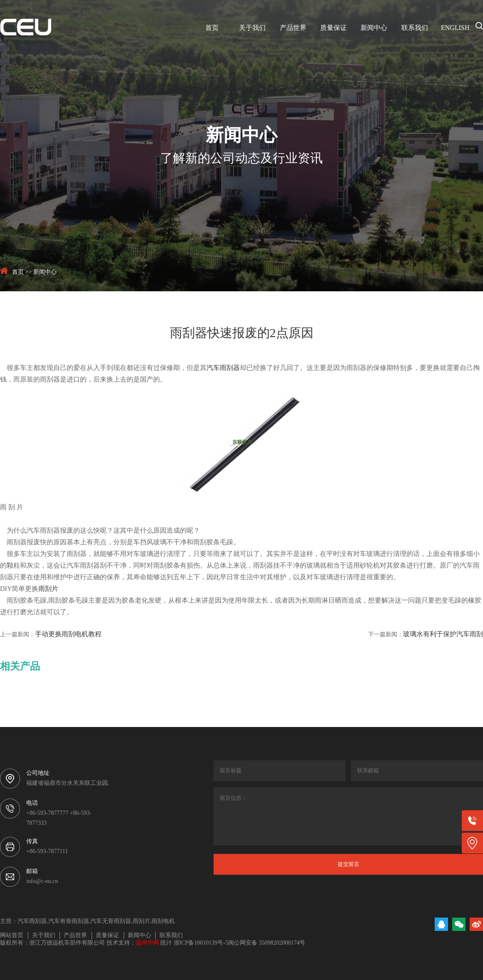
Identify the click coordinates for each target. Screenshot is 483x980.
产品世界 (293, 28)
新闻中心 (374, 28)
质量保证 (334, 28)
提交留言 (349, 864)
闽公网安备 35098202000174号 (267, 943)
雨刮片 (48, 589)
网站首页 (12, 936)
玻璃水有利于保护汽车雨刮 (443, 634)
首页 (212, 28)
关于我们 (252, 28)
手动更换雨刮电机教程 (68, 634)
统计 (166, 943)
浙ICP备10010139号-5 (201, 943)
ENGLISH (455, 28)
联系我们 (415, 28)
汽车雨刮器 (223, 368)
